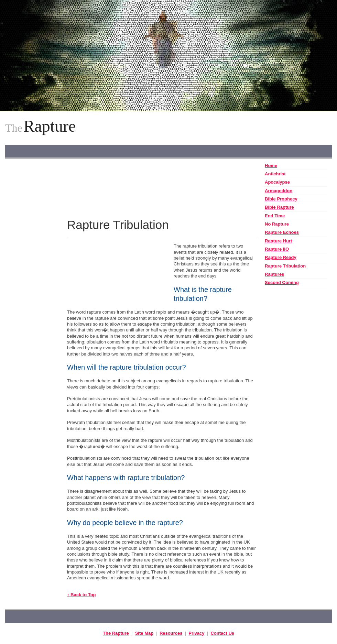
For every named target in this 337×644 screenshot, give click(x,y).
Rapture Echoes (282, 232)
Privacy (196, 633)
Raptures (274, 274)
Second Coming (282, 282)
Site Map (144, 633)
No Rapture (277, 224)
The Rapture (116, 633)
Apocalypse (277, 182)
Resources (171, 633)
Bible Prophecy (281, 199)
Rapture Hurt (278, 241)
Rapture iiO (277, 249)
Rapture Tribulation (285, 266)
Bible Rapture (279, 207)
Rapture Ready (281, 257)
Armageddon (279, 191)
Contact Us (222, 633)
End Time (275, 216)
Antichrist (275, 174)
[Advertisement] (33, 265)
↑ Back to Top (81, 595)
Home (271, 166)
